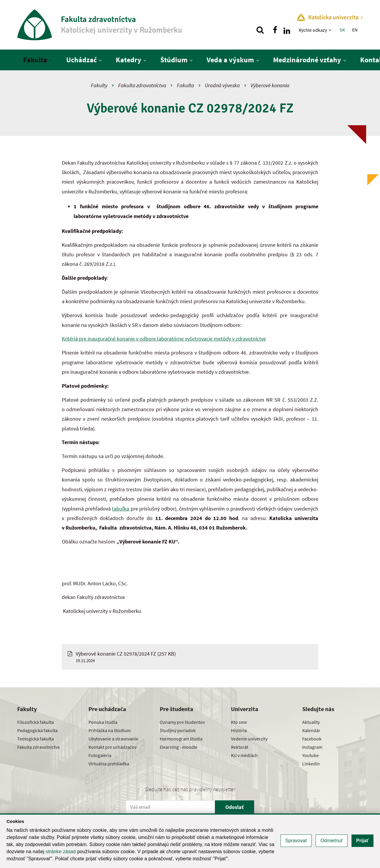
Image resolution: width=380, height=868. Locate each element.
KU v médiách (244, 755)
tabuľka (121, 509)
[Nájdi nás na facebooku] (275, 30)
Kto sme (239, 722)
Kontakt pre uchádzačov (113, 747)
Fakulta (35, 60)
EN (355, 30)
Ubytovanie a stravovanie (113, 739)
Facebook (312, 739)
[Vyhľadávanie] (260, 30)
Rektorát (240, 747)
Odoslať (235, 807)
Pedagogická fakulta (37, 730)
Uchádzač (81, 60)
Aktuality (311, 722)
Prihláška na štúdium (110, 730)
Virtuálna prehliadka (109, 764)
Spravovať (296, 841)
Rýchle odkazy (313, 30)
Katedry (129, 60)
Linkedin (311, 764)
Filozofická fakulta (35, 722)
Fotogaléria (100, 755)
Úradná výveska (222, 85)
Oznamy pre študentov (182, 722)
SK (342, 30)
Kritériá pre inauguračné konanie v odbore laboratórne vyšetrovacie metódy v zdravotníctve (164, 339)
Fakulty (99, 85)
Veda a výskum (230, 60)
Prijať (362, 841)
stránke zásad (61, 852)
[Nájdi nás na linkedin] (287, 30)
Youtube (311, 755)
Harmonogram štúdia (181, 739)
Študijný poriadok (178, 730)
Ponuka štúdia (103, 722)
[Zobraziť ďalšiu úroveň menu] (331, 30)
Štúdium (174, 60)
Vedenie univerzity (249, 739)
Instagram (312, 747)
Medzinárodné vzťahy (307, 60)
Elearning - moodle (179, 747)
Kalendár (311, 730)
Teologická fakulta (35, 739)
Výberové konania (270, 85)
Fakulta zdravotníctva (142, 85)
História (239, 730)
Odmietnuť (331, 841)
